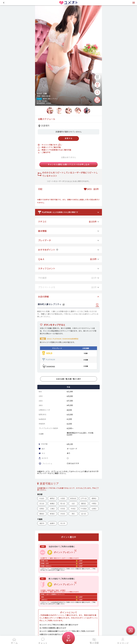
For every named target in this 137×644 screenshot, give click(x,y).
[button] (4, 3)
